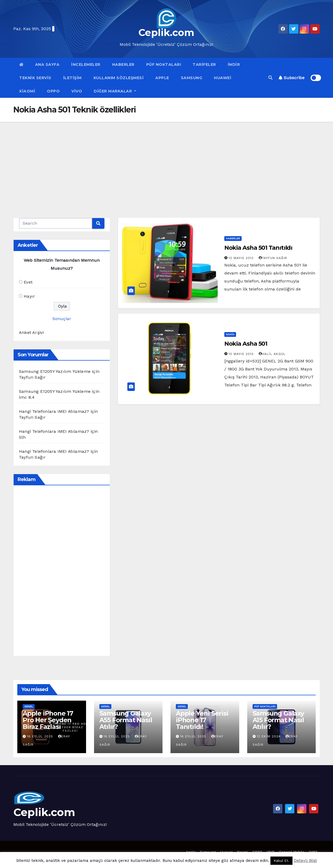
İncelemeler (86, 64)
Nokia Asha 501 (246, 344)
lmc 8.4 (27, 397)
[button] (270, 78)
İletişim (72, 78)
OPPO (53, 91)
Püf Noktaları (164, 64)
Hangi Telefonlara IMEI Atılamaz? (54, 411)
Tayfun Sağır (273, 258)
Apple (162, 78)
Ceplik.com (166, 33)
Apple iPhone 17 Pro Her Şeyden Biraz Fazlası (48, 720)
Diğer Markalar (115, 91)
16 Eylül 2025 (41, 736)
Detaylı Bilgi (305, 861)
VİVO (77, 91)
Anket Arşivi (31, 332)
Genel (29, 706)
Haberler (123, 64)
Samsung (192, 78)
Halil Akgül (272, 354)
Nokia (230, 334)
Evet (28, 282)
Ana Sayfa (47, 64)
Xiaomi (27, 91)
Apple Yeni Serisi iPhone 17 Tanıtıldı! (202, 720)
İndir (234, 64)
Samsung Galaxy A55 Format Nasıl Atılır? (126, 720)
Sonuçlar (62, 319)
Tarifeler (204, 64)
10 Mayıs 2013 (242, 258)
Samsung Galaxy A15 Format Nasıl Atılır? (278, 720)
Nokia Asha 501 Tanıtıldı (258, 248)
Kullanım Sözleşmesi (119, 78)
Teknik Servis (35, 78)
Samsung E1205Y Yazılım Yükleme (55, 371)
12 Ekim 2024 (269, 736)
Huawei (223, 78)
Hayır (29, 296)
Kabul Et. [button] (281, 861)
